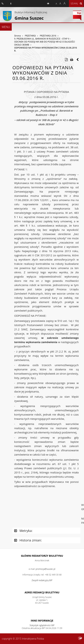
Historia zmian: (28, 540)
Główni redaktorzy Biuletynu (42, 556)
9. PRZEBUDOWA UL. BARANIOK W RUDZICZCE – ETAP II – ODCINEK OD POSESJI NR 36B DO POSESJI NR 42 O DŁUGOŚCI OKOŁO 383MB (45, 42)
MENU (6, 27)
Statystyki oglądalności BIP (42, 625)
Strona (17, 36)
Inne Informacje (42, 621)
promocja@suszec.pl (46, 569)
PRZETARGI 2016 (48, 36)
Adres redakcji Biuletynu (42, 592)
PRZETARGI (30, 36)
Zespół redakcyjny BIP (42, 580)
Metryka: (23, 531)
